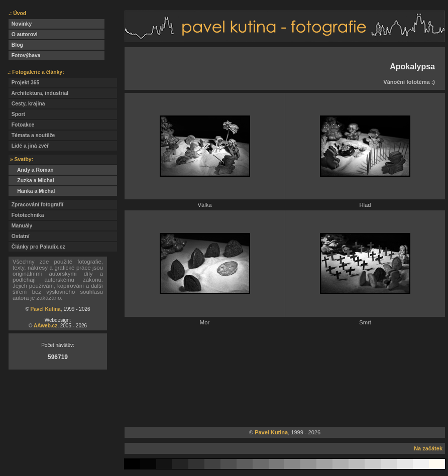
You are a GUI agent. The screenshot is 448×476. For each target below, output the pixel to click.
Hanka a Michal (32, 191)
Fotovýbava (25, 55)
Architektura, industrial (38, 93)
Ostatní (19, 236)
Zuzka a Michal (31, 181)
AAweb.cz (45, 326)
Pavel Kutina (46, 309)
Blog (16, 45)
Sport (17, 114)
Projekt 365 (24, 83)
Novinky (20, 24)
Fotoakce (21, 125)
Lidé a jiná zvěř (29, 146)
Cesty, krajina (27, 104)
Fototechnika (26, 215)
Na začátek (428, 448)
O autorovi (23, 34)
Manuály (20, 226)
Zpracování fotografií (36, 205)
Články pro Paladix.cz (37, 247)
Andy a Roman (31, 170)
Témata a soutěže (32, 135)
